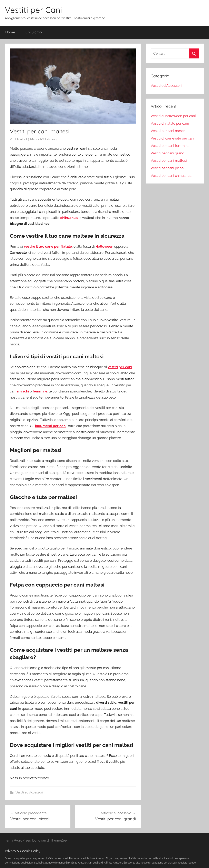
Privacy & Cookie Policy (23, 851)
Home (10, 32)
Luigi (54, 139)
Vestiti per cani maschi (168, 131)
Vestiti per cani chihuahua (171, 176)
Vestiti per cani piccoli (168, 168)
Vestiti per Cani (33, 10)
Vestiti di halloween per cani (173, 116)
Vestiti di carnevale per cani (173, 138)
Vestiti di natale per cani (170, 123)
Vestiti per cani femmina (170, 146)
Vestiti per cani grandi (168, 153)
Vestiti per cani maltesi (169, 160)
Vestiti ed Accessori (29, 792)
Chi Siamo (34, 32)
